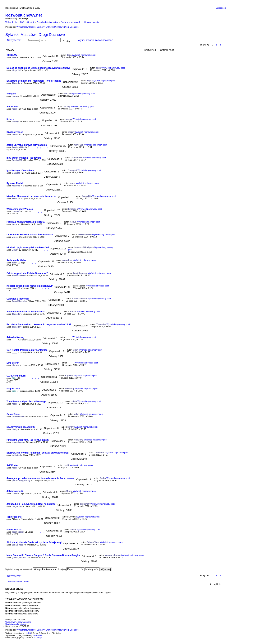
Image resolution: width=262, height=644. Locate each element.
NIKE (14, 58)
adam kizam (17, 532)
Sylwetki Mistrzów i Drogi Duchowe (35, 35)
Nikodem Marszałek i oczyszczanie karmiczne (31, 196)
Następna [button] (224, 45)
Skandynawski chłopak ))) (21, 427)
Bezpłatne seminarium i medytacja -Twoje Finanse (34, 81)
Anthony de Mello (16, 260)
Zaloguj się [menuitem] (221, 8)
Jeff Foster (12, 107)
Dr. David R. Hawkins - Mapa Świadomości (30, 235)
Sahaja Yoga (18, 545)
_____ (15, 340)
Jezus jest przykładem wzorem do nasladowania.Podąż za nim (40, 478)
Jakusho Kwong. (16, 337)
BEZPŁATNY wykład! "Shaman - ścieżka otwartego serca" (38, 453)
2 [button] (216, 45)
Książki (10, 119)
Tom (14, 263)
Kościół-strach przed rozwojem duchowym (30, 286)
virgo (14, 237)
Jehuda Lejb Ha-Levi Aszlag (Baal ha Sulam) (31, 504)
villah (14, 250)
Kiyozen (16, 365)
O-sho (103, 478)
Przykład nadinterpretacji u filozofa (26, 222)
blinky (15, 429)
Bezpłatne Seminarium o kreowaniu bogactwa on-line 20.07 (39, 324)
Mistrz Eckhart (14, 530)
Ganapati (16, 173)
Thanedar (16, 83)
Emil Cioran (13, 363)
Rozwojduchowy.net (24, 15)
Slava (14, 199)
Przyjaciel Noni (19, 147)
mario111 (78, 145)
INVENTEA (38, 635)
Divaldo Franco (15, 132)
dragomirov (17, 506)
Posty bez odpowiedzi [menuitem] (71, 22)
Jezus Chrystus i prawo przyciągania (27, 145)
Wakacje (11, 94)
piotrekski (67, 260)
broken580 (85, 504)
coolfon (15, 211)
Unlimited (16, 455)
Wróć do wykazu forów (18, 582)
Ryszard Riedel (15, 183)
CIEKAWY (12, 55)
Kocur (15, 224)
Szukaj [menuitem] (31, 22)
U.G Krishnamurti (16, 376)
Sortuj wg (71, 569)
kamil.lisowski (18, 276)
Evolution (73, 209)
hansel (15, 135)
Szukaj (67, 41)
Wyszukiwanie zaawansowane (96, 40)
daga (69, 55)
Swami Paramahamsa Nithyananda (25, 312)
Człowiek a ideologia (18, 299)
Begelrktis (87, 196)
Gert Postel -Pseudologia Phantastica (27, 350)
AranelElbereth (19, 301)
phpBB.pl (38, 638)
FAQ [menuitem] (22, 22)
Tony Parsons (14, 517)
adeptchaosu (18, 442)
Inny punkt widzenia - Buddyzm (24, 158)
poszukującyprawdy (21, 481)
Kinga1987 (17, 70)
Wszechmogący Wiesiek (20, 209)
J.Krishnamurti (15, 491)
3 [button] (220, 45)
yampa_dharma (19, 558)
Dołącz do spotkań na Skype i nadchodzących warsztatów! (39, 68)
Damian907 (17, 160)
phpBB (28, 633)
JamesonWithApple (84, 247)
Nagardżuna (13, 389)
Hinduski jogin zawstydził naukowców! (28, 248)
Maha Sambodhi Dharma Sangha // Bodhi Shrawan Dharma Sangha (43, 555)
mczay (15, 96)
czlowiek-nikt (18, 417)
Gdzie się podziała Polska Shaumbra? (27, 273)
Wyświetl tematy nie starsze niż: (31, 569)
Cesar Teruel (13, 414)
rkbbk (14, 109)
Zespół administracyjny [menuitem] (47, 22)
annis (73, 183)
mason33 (16, 288)
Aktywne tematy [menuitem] (91, 22)
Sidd (14, 378)
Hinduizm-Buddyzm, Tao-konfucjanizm (28, 440)
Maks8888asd (85, 234)
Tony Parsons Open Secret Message (26, 401)
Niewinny (16, 186)
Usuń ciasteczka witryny (16, 624)
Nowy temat (14, 40)
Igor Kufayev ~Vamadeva (20, 171)
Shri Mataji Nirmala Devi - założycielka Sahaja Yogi (34, 542)
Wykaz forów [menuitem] (11, 22)
